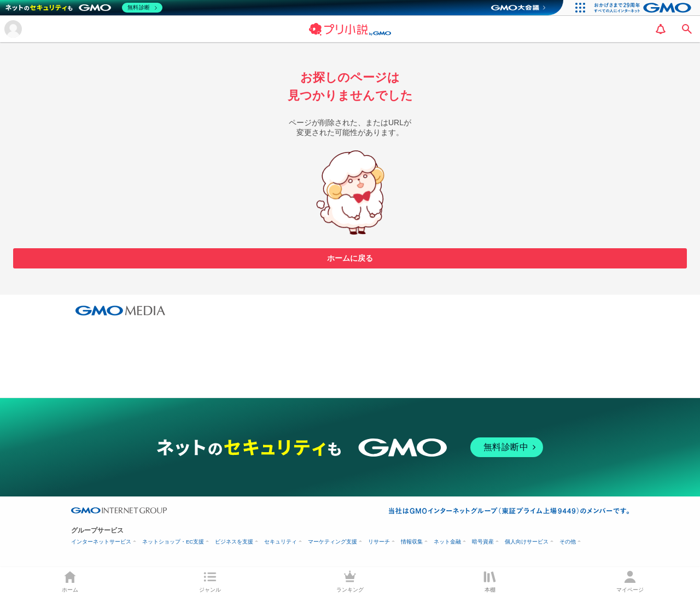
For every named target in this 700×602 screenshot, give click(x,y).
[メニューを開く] (13, 29)
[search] (687, 29)
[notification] (661, 29)
